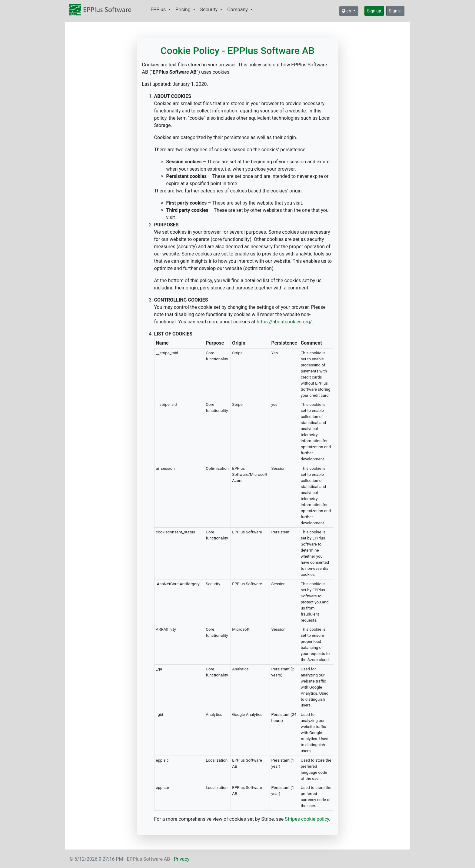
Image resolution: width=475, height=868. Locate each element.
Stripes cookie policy (307, 819)
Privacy (182, 859)
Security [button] (209, 10)
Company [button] (238, 10)
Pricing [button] (183, 10)
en (347, 11)
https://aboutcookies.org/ (284, 322)
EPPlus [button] (159, 10)
